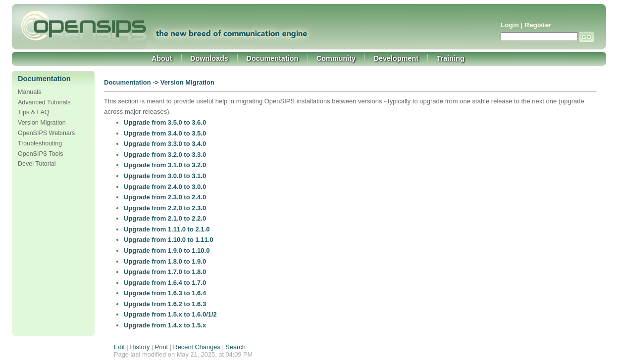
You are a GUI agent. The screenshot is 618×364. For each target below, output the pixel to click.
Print (161, 347)
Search (235, 347)
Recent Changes (197, 347)
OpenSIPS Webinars (46, 133)
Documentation (273, 58)
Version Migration (42, 123)
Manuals (29, 92)
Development (396, 58)
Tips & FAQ (34, 112)
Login (510, 25)
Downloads (209, 58)
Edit (119, 347)
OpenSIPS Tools (41, 154)
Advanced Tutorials (44, 102)
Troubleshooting (40, 143)
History (140, 347)
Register (538, 25)
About (162, 58)
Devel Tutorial (37, 164)
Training (451, 58)
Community (336, 58)
